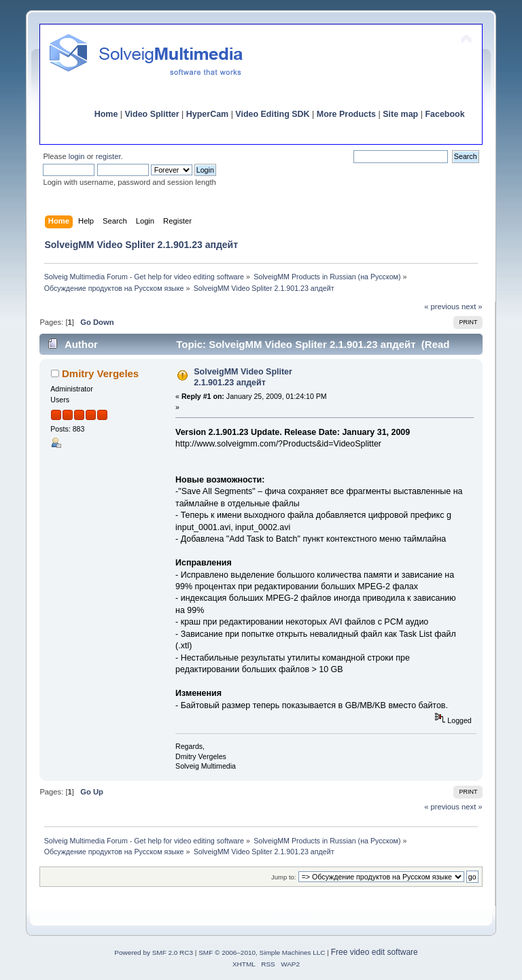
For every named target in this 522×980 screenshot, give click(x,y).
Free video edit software (375, 952)
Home (106, 114)
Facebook (445, 114)
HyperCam (207, 114)
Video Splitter (152, 114)
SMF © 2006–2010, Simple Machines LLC (262, 952)
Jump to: (284, 877)
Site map (400, 114)
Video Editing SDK (272, 114)
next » (472, 307)
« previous (442, 307)
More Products (346, 114)
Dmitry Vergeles (100, 373)
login (77, 156)
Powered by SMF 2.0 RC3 (154, 952)
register (108, 156)
